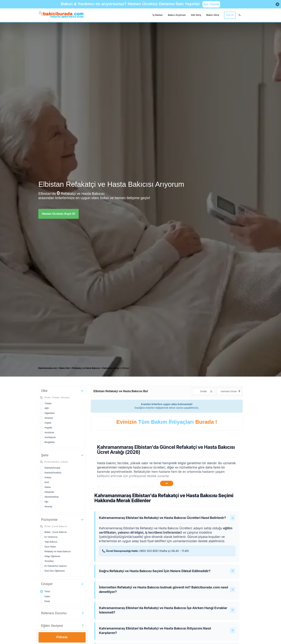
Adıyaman (49, 492)
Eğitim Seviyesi (52, 626)
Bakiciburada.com (48, 368)
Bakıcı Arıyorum (177, 15)
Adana (48, 487)
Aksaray (48, 507)
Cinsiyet (47, 584)
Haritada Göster (230, 391)
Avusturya (49, 432)
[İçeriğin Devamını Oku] (167, 483)
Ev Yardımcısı (51, 537)
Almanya (49, 418)
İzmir (47, 482)
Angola (48, 423)
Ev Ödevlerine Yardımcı (56, 566)
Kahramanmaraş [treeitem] (111, 368)
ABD (47, 408)
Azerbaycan (50, 437)
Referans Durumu (54, 613)
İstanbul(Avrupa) (52, 468)
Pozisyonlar (49, 520)
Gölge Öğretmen (52, 556)
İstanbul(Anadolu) (53, 473)
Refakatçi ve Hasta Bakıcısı (58, 552)
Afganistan (50, 413)
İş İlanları (158, 15)
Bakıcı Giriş (213, 15)
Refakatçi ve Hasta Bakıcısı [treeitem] (86, 368)
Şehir (45, 455)
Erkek (47, 601)
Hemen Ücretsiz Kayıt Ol (59, 214)
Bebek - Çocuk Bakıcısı (56, 532)
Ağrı (46, 502)
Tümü (47, 591)
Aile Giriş (196, 15)
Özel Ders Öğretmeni (55, 571)
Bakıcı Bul (65, 368)
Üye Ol (230, 15)
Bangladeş (50, 442)
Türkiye (48, 403)
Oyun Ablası (50, 547)
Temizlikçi (49, 561)
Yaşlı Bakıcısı (51, 542)
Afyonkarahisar (52, 497)
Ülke (44, 391)
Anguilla (48, 428)
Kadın (47, 597)
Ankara (48, 477)
